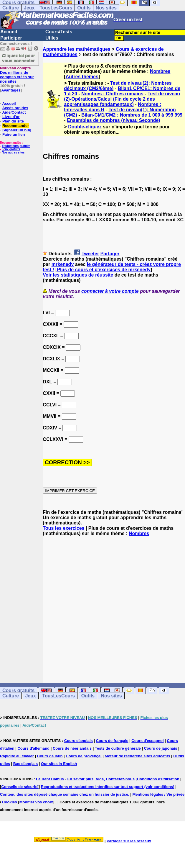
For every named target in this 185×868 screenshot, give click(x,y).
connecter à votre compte (110, 291)
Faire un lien (14, 134)
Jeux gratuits (11, 149)
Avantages (11, 90)
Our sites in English (59, 764)
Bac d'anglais (25, 764)
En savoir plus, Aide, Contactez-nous (101, 779)
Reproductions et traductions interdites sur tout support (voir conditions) (108, 787)
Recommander (16, 126)
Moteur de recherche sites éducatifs (138, 756)
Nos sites (106, 8)
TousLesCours (56, 8)
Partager (110, 254)
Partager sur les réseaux (129, 841)
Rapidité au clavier (17, 756)
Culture (11, 8)
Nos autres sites (13, 152)
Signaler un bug (17, 130)
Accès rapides (15, 108)
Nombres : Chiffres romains (112, 94)
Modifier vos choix (36, 802)
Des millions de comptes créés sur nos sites (17, 75)
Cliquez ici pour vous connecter (19, 58)
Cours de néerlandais (72, 748)
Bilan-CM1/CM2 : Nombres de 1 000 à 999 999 (132, 115)
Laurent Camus (50, 779)
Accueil (9, 32)
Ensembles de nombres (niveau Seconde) (114, 120)
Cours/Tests (59, 32)
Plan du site (13, 121)
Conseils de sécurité (20, 787)
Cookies (10, 802)
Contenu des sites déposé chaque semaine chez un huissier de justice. (65, 794)
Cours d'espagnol (147, 741)
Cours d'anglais (79, 741)
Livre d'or (11, 117)
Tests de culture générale (118, 748)
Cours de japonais (161, 748)
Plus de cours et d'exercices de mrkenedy (104, 270)
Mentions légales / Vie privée (158, 794)
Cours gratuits (18, 690)
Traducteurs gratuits (16, 146)
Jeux (29, 8)
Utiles (52, 38)
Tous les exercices (63, 528)
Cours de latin (50, 756)
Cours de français (112, 741)
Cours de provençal (84, 756)
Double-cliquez (85, 127)
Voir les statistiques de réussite (78, 275)
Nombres (160, 71)
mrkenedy (63, 264)
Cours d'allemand (33, 748)
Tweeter (90, 254)
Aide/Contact (14, 112)
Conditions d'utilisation (158, 779)
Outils (84, 8)
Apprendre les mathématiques (76, 49)
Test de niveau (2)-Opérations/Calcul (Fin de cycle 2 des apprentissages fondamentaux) (122, 99)
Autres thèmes (82, 77)
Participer (11, 38)
